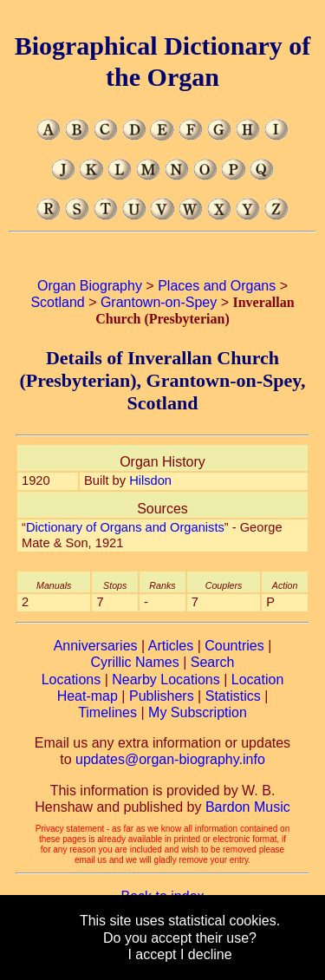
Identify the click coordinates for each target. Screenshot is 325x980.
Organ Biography (90, 286)
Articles (171, 646)
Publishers (162, 696)
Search (213, 662)
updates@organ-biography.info (170, 759)
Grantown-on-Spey (159, 302)
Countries (234, 646)
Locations (71, 679)
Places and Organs (217, 286)
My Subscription (198, 712)
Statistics (233, 696)
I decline (206, 954)
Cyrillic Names (135, 662)
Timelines (107, 712)
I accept (152, 954)
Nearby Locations (166, 679)
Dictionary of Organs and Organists (125, 527)
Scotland (57, 302)
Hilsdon (150, 480)
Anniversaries (96, 646)
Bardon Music (248, 807)
